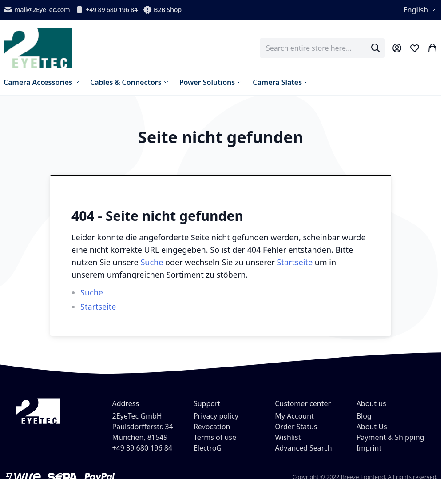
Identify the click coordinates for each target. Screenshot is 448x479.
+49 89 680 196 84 (106, 10)
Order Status (296, 427)
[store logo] (38, 48)
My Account (294, 416)
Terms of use (215, 437)
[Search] (376, 48)
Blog (364, 416)
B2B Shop (162, 10)
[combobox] (322, 48)
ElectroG (208, 448)
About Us (372, 427)
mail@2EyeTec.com (37, 10)
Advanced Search (303, 448)
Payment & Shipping (391, 437)
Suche (152, 262)
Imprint (369, 448)
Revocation (212, 427)
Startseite (295, 262)
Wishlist (288, 437)
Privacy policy (216, 416)
